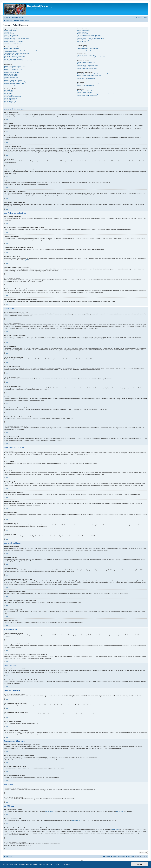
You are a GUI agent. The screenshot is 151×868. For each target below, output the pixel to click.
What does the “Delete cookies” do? (13, 43)
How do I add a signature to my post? (13, 69)
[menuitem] (14, 17)
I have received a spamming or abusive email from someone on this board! (95, 50)
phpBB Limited (49, 811)
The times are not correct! (10, 51)
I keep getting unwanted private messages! (88, 48)
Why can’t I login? (8, 37)
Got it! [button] (140, 864)
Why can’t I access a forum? (11, 76)
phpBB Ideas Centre (77, 820)
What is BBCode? (8, 90)
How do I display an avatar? (11, 58)
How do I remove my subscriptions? (86, 79)
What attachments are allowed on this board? (88, 84)
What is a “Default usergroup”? (85, 40)
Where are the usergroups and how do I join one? (89, 35)
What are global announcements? (12, 97)
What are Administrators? (83, 31)
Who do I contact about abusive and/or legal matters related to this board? (95, 94)
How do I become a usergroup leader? (86, 37)
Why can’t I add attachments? (11, 77)
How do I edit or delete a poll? (11, 74)
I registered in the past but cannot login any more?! (16, 38)
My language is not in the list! (11, 55)
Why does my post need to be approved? (14, 83)
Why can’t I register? (9, 34)
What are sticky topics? (10, 100)
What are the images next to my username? (15, 56)
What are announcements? (11, 98)
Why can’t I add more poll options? (12, 73)
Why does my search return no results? (87, 64)
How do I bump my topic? (10, 85)
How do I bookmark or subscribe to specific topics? (90, 75)
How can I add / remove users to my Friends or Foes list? (91, 57)
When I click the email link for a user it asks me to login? (18, 61)
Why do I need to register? (10, 31)
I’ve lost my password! (9, 40)
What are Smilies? (8, 94)
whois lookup (116, 830)
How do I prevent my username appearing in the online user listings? (21, 50)
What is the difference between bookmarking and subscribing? (92, 74)
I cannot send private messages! (85, 47)
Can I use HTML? (8, 92)
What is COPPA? (8, 32)
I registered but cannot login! (11, 35)
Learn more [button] (66, 864)
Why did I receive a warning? (11, 79)
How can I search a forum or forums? (86, 62)
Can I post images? (9, 95)
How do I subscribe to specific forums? (87, 77)
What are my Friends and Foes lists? (86, 55)
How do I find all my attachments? (85, 86)
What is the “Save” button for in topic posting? (15, 82)
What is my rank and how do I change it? (14, 59)
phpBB (26, 260)
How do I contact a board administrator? (87, 96)
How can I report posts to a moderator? (14, 80)
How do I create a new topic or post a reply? (15, 66)
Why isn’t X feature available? (84, 92)
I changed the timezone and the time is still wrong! (16, 53)
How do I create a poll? (10, 71)
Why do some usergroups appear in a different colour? (90, 38)
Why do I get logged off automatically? (13, 42)
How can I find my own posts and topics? (87, 69)
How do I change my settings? (11, 48)
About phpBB (120, 811)
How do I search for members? (85, 67)
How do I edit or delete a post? (11, 68)
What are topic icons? (9, 103)
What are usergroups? (83, 34)
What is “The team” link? (83, 42)
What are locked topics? (10, 101)
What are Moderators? (83, 32)
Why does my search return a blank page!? (88, 65)
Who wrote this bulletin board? (84, 91)
